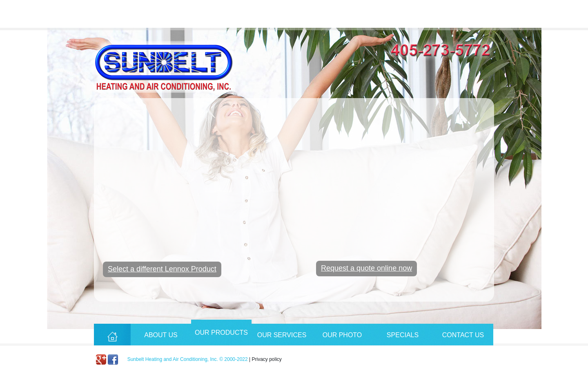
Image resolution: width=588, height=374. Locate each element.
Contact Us (463, 335)
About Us (161, 335)
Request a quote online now (366, 268)
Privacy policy (267, 359)
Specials (403, 335)
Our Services (282, 335)
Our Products (221, 333)
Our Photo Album (342, 338)
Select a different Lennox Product (162, 269)
